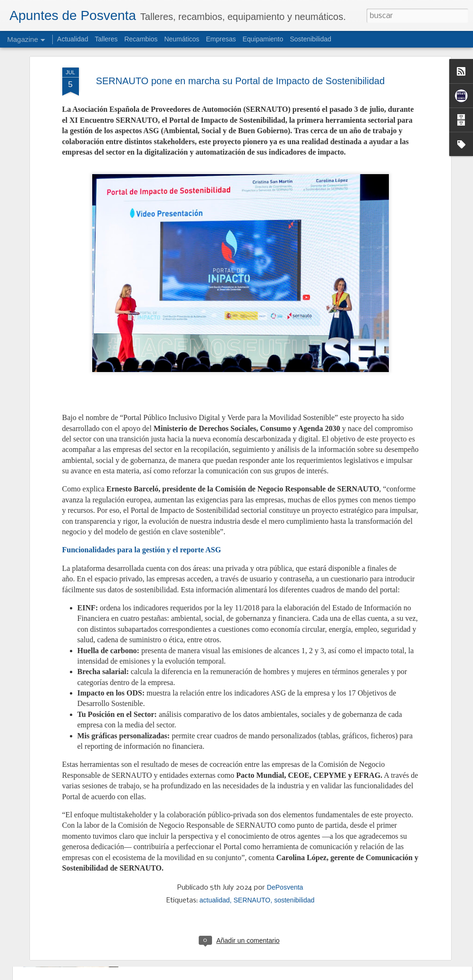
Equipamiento (263, 39)
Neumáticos (182, 39)
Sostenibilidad (311, 39)
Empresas (221, 39)
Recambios (141, 39)
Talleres (106, 39)
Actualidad (72, 39)
